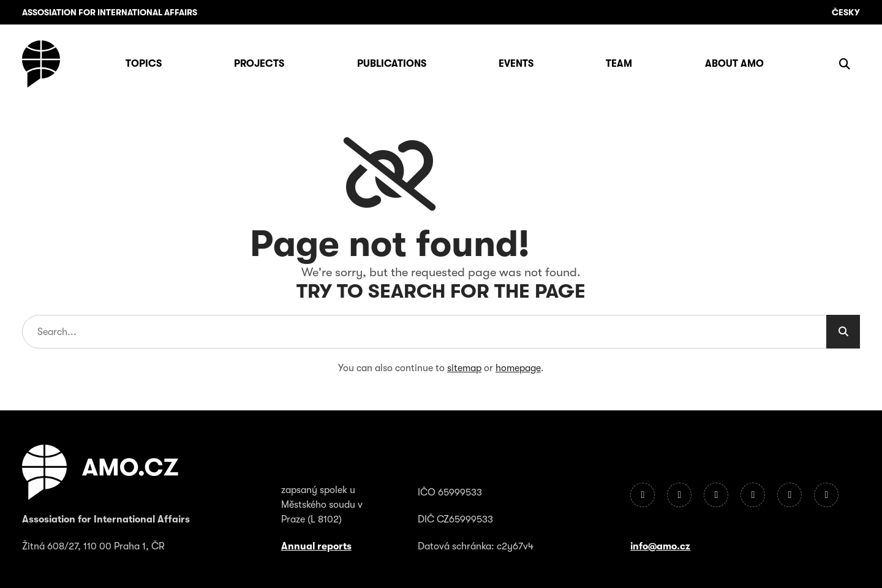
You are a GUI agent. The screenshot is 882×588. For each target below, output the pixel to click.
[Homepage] (41, 64)
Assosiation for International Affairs (110, 12)
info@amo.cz (660, 546)
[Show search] (845, 64)
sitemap (464, 368)
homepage (518, 368)
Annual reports (316, 546)
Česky (846, 12)
